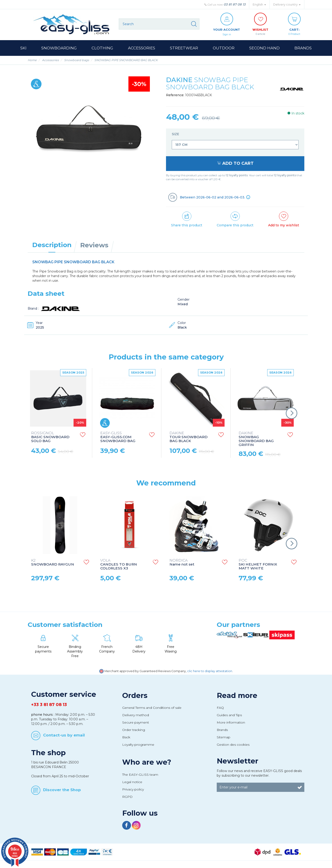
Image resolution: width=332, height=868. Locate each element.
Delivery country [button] (287, 4)
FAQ (220, 708)
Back (126, 737)
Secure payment (136, 723)
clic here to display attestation (210, 671)
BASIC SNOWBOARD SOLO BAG (50, 437)
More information (231, 723)
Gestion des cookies (233, 745)
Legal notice (132, 782)
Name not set (182, 563)
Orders (135, 696)
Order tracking (134, 730)
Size (176, 134)
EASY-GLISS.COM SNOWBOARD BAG (118, 437)
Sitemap (224, 737)
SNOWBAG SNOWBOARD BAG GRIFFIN (256, 439)
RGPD (127, 797)
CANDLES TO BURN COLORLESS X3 (119, 565)
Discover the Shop (62, 790)
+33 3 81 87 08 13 (49, 705)
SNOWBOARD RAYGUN (53, 563)
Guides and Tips (229, 715)
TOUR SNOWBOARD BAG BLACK (188, 437)
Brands (222, 730)
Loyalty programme (138, 745)
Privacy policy (133, 790)
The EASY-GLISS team (140, 775)
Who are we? (147, 762)
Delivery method (136, 715)
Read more (237, 696)
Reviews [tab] (94, 245)
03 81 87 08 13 (235, 4)
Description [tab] (52, 245)
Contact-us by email (64, 735)
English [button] (259, 4)
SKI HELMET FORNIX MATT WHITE (258, 565)
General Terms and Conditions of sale (152, 708)
